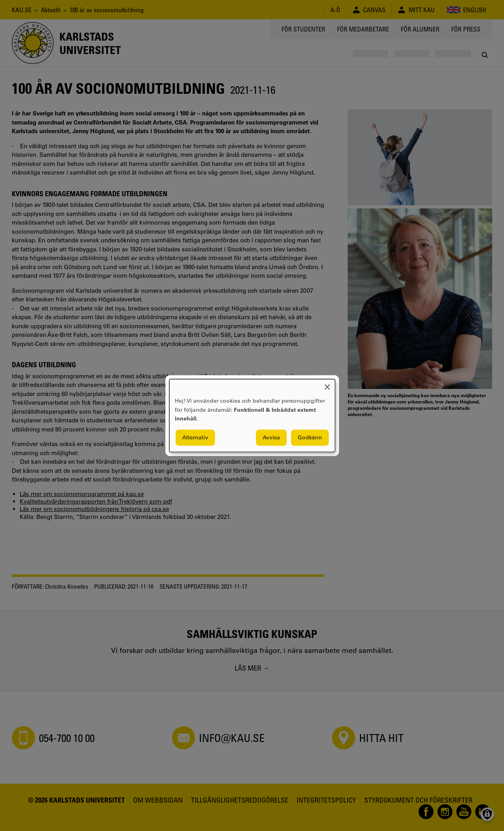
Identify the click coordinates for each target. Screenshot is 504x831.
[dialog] (252, 415)
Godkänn (310, 437)
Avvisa (271, 437)
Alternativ (195, 437)
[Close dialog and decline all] (327, 384)
